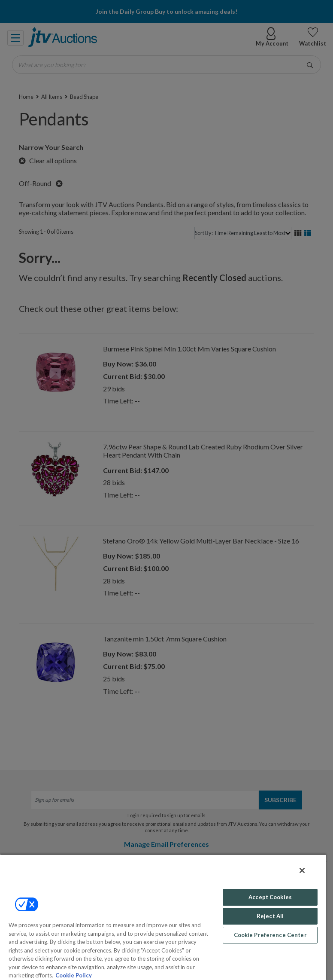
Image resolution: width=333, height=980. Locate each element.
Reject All (270, 916)
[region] (163, 917)
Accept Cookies (270, 897)
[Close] (302, 870)
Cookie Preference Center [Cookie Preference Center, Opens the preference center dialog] (270, 935)
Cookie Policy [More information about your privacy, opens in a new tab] (74, 975)
